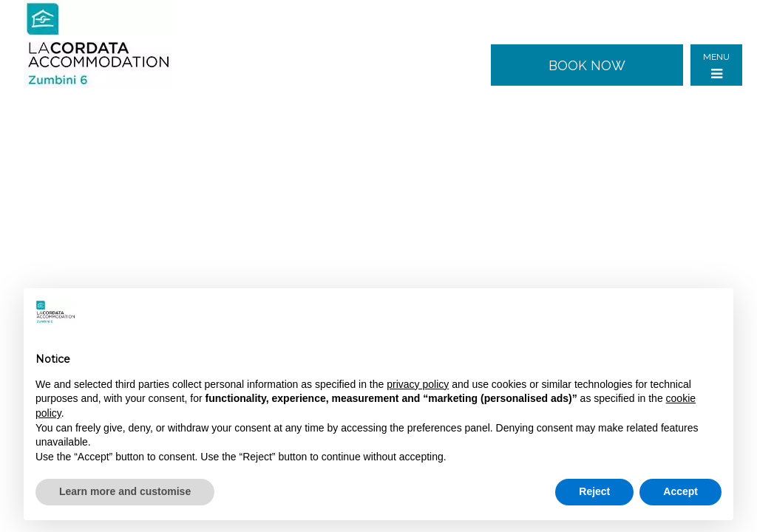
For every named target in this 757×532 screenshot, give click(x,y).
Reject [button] (594, 491)
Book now (587, 65)
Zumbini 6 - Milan (109, 44)
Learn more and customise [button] (125, 491)
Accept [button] (680, 491)
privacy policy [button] (418, 384)
